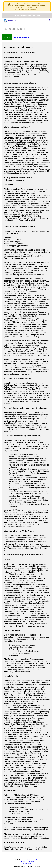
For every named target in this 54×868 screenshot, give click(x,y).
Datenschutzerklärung (27, 862)
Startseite (10, 21)
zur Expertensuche (21, 37)
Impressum (27, 863)
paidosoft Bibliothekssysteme (30, 860)
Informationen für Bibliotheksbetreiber (28, 9)
